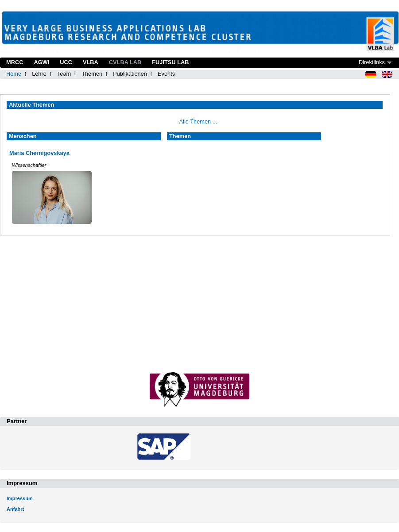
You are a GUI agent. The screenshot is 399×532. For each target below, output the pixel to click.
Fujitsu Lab (170, 62)
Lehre (39, 74)
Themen (92, 74)
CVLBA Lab (125, 62)
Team (64, 74)
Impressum (20, 498)
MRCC (15, 62)
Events (166, 74)
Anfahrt (15, 509)
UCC (66, 62)
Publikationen (130, 74)
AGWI (41, 62)
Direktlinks (372, 62)
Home (14, 74)
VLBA (91, 62)
